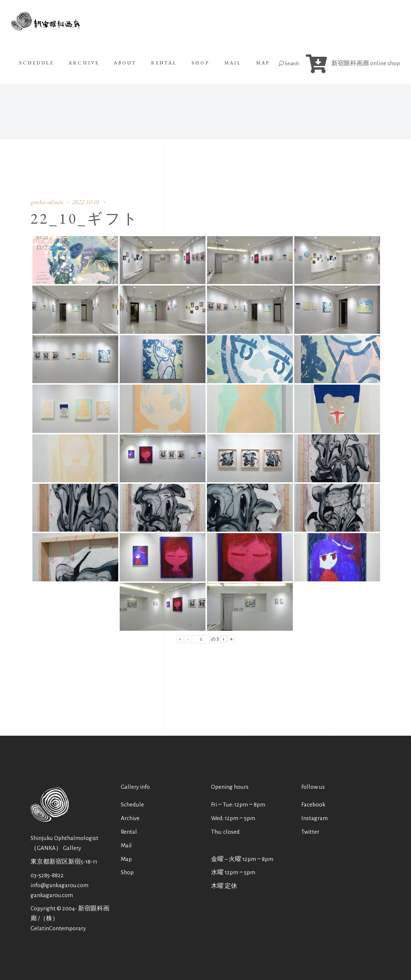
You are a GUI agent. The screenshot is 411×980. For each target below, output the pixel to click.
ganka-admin (47, 202)
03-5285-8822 (47, 875)
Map (126, 859)
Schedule (132, 804)
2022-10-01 (86, 202)
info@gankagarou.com (59, 885)
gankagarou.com (52, 895)
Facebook (313, 804)
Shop (127, 872)
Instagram (315, 818)
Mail (126, 845)
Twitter (310, 832)
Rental (129, 832)
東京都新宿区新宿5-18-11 (64, 862)
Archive (130, 818)
